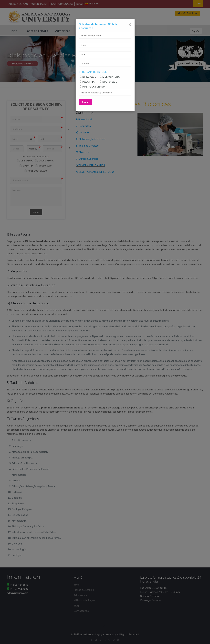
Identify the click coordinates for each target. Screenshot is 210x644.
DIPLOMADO (89, 77)
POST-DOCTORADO (94, 87)
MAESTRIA (88, 82)
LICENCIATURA (111, 77)
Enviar (85, 102)
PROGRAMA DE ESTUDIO (93, 72)
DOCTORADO (110, 82)
